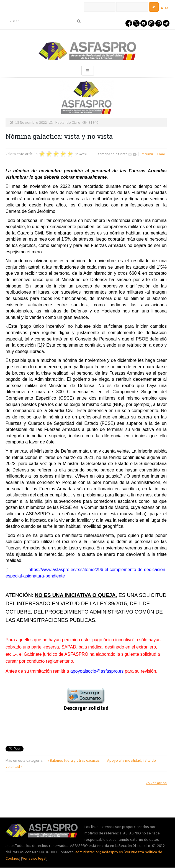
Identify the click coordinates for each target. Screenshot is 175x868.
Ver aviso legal (34, 858)
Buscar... (6, 17)
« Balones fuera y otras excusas (74, 760)
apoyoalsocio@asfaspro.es (97, 671)
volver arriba (156, 783)
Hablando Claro (68, 122)
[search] (44, 21)
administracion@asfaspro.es (100, 852)
